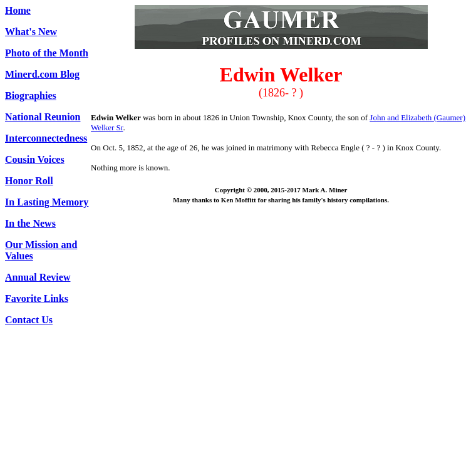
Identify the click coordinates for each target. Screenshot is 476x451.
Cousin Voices (35, 159)
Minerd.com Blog (42, 74)
